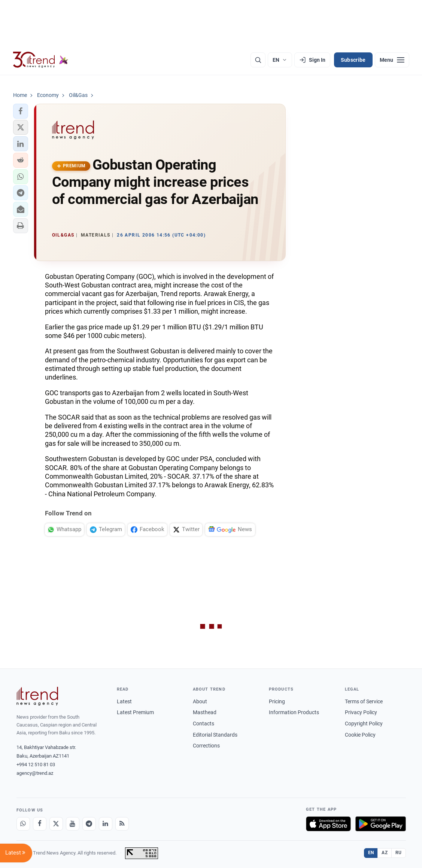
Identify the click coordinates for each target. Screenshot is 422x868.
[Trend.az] (41, 60)
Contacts (204, 724)
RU (399, 853)
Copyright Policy (364, 724)
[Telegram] (89, 824)
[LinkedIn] (106, 824)
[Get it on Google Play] (381, 824)
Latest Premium (135, 712)
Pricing (277, 701)
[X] (56, 824)
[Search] (258, 60)
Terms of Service (364, 701)
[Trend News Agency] (37, 696)
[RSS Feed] (122, 824)
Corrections (206, 746)
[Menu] (392, 60)
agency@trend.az (35, 773)
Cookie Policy (360, 735)
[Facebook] (40, 824)
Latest (124, 701)
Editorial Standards (215, 735)
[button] (21, 111)
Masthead (205, 712)
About (200, 701)
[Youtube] (73, 824)
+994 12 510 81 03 (36, 765)
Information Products (294, 712)
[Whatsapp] (23, 824)
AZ (385, 853)
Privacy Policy (361, 712)
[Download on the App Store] (328, 824)
